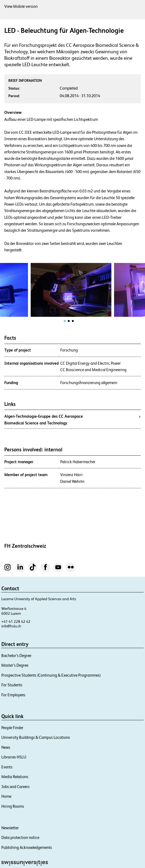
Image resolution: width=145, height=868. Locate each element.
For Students (12, 685)
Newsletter (10, 828)
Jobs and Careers (15, 787)
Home (6, 796)
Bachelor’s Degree (16, 656)
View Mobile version (21, 6)
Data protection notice (20, 837)
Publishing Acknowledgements (27, 847)
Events (7, 767)
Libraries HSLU (14, 757)
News (6, 747)
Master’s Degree (15, 665)
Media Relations (15, 777)
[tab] (65, 321)
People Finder (12, 728)
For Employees (13, 695)
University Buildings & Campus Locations (36, 737)
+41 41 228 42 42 (16, 621)
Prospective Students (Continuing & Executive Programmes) (51, 675)
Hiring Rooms (13, 806)
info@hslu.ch (11, 626)
